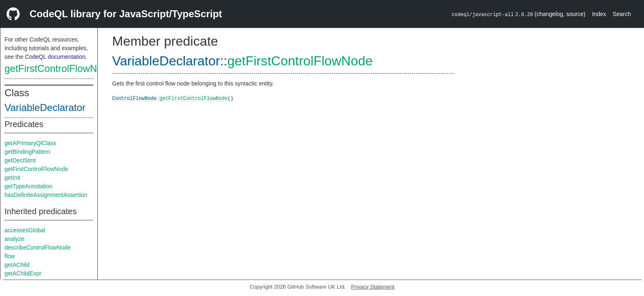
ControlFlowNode (134, 98)
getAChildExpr (23, 273)
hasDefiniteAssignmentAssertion (46, 195)
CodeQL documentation (55, 57)
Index (599, 14)
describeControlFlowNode (38, 247)
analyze (14, 239)
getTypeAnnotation (29, 186)
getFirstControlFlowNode (59, 68)
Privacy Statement (373, 287)
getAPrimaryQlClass (30, 143)
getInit (12, 178)
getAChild (17, 265)
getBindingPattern (27, 152)
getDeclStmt (20, 160)
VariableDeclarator (45, 108)
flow (10, 256)
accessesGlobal (25, 230)
